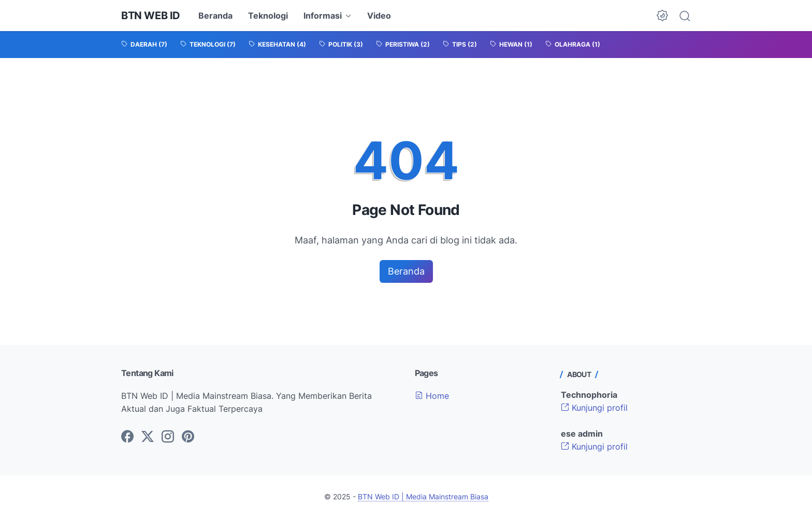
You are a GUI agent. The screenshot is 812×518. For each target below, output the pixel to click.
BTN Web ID (151, 16)
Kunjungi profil (594, 408)
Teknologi (268, 16)
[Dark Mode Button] (662, 16)
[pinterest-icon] (188, 437)
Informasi (323, 16)
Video (379, 16)
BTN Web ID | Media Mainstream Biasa (423, 497)
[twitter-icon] (148, 437)
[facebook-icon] (127, 437)
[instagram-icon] (168, 437)
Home (432, 396)
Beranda (215, 16)
